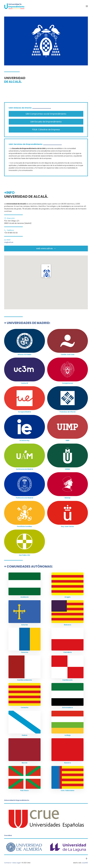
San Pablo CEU (24, 555)
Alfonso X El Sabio (24, 354)
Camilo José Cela (68, 354)
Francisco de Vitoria (68, 412)
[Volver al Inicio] (14, 6)
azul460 (85, 863)
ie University (24, 440)
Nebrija (67, 498)
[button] (87, 6)
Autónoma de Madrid (25, 469)
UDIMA (67, 469)
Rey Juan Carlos (68, 526)
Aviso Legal (16, 863)
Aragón (68, 597)
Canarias (25, 652)
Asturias (25, 625)
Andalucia (24, 597)
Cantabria (68, 652)
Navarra (67, 763)
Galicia (24, 735)
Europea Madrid (25, 412)
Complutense (68, 383)
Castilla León (67, 680)
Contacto (8, 863)
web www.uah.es (46, 248)
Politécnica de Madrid (24, 498)
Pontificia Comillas (24, 526)
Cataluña (25, 708)
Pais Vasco (24, 791)
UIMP (67, 440)
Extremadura (67, 708)
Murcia (24, 763)
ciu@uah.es (9, 242)
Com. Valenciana (67, 791)
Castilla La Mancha (24, 680)
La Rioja (68, 735)
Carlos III (24, 383)
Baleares (68, 625)
